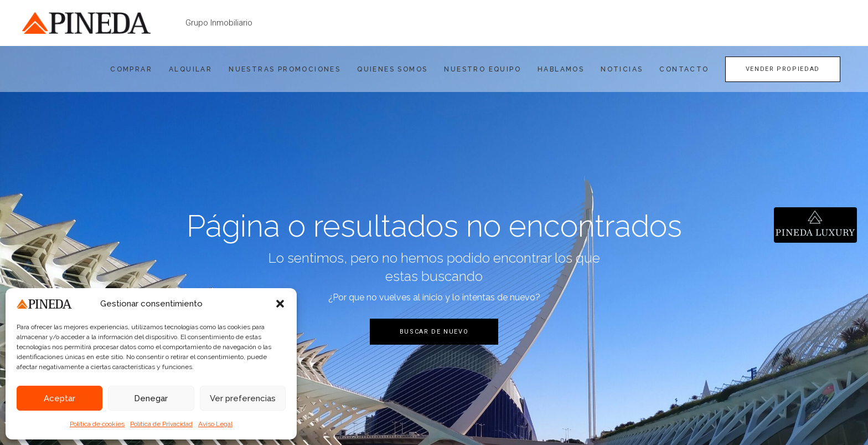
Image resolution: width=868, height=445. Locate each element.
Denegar (151, 398)
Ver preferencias (243, 398)
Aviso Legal (215, 424)
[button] (280, 304)
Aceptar (60, 398)
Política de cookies (97, 424)
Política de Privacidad (161, 424)
